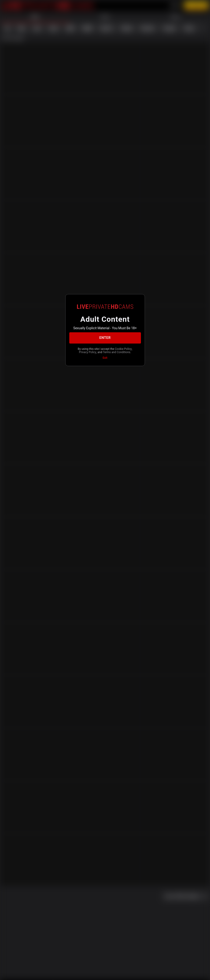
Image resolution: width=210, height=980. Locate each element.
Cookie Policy (123, 349)
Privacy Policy (88, 352)
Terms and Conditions (116, 352)
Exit (105, 358)
